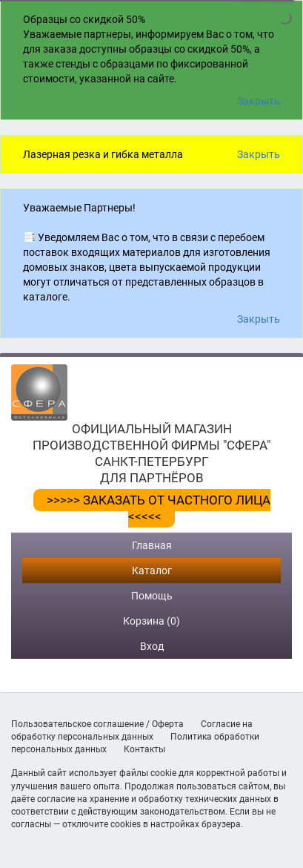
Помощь (152, 596)
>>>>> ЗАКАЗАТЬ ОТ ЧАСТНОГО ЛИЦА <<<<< (159, 508)
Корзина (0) (151, 621)
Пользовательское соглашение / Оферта (97, 724)
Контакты (144, 749)
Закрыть (259, 101)
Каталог (152, 571)
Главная (152, 545)
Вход (152, 646)
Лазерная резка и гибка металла (103, 154)
